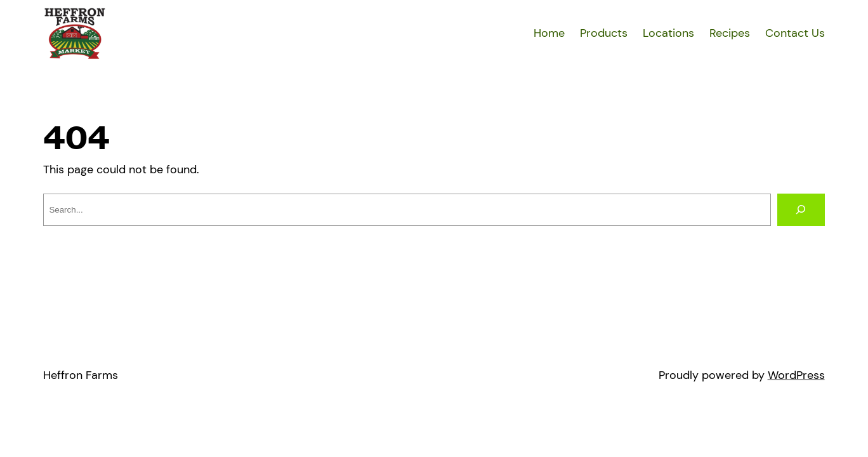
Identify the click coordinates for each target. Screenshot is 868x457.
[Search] (801, 210)
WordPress (796, 375)
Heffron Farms (81, 375)
